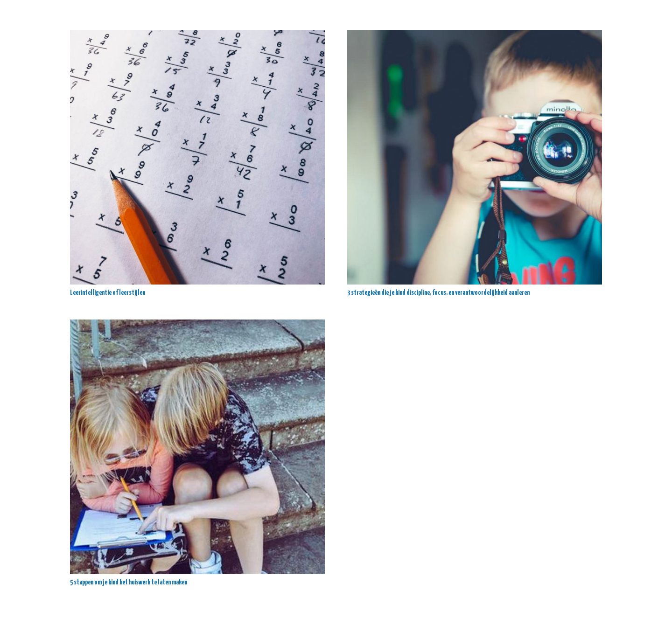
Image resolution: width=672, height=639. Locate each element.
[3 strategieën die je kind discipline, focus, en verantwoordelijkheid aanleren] (475, 157)
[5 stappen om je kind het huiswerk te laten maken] (197, 447)
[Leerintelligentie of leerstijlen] (197, 157)
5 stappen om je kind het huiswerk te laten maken (129, 582)
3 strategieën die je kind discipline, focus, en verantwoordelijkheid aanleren (438, 293)
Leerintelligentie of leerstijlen (108, 293)
